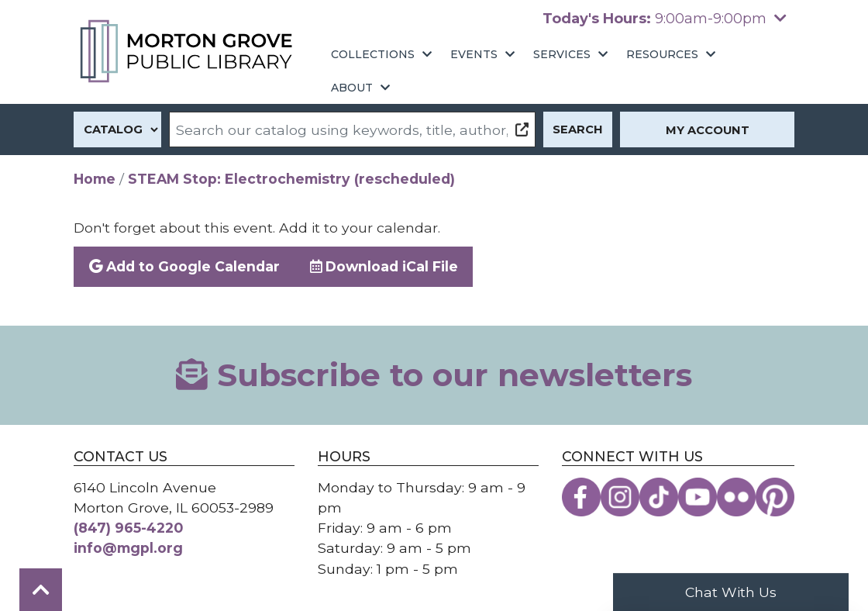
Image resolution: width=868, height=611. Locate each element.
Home (95, 179)
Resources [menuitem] (662, 54)
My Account (708, 130)
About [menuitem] (352, 88)
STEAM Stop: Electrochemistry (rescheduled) (291, 179)
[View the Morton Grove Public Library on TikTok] (659, 497)
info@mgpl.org (128, 548)
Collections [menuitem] (373, 54)
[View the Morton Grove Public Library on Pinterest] (775, 497)
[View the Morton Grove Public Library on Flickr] (736, 497)
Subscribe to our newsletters (434, 375)
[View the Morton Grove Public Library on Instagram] (620, 497)
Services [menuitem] (562, 54)
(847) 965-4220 (128, 528)
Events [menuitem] (474, 54)
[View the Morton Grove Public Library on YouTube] (697, 497)
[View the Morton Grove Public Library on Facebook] (581, 497)
